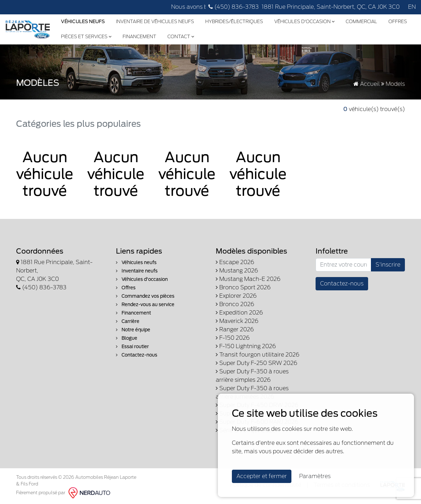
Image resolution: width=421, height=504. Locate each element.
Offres (398, 22)
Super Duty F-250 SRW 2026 (257, 363)
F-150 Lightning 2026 (246, 346)
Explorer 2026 (236, 296)
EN (412, 7)
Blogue (127, 338)
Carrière (128, 321)
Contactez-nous (137, 355)
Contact (181, 37)
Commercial (361, 22)
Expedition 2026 (239, 313)
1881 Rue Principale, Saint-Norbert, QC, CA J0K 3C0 (331, 7)
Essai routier (132, 347)
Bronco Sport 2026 (243, 287)
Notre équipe (133, 330)
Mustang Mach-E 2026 (248, 279)
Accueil (367, 84)
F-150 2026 (233, 338)
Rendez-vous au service (145, 305)
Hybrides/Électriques (234, 22)
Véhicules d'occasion (304, 22)
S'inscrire (388, 265)
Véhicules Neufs (83, 22)
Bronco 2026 (235, 304)
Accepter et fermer (262, 476)
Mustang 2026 (237, 271)
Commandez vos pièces (145, 296)
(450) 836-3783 (234, 7)
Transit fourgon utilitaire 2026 (258, 355)
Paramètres (315, 476)
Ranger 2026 (235, 329)
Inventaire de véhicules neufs (155, 22)
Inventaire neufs (137, 271)
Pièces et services (86, 37)
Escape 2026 (235, 262)
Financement (139, 37)
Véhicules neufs (136, 263)
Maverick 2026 (237, 321)
